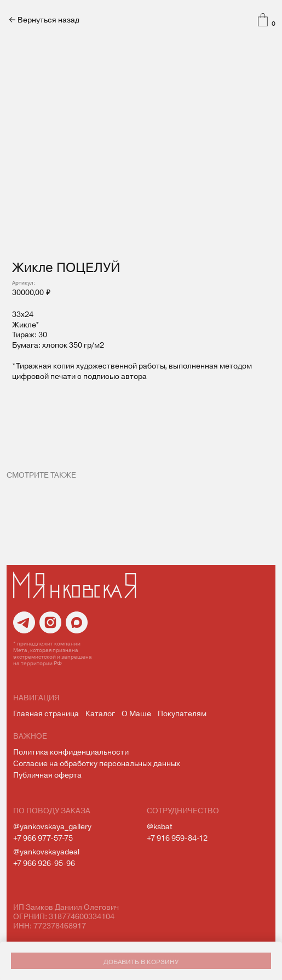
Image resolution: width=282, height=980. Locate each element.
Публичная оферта (47, 775)
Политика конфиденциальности (71, 752)
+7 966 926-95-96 (44, 863)
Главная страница (46, 713)
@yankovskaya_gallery (52, 826)
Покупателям (182, 713)
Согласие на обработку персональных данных (97, 763)
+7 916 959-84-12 (177, 838)
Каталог (100, 713)
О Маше (136, 713)
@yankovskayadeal (46, 851)
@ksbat (159, 826)
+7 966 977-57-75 (43, 838)
